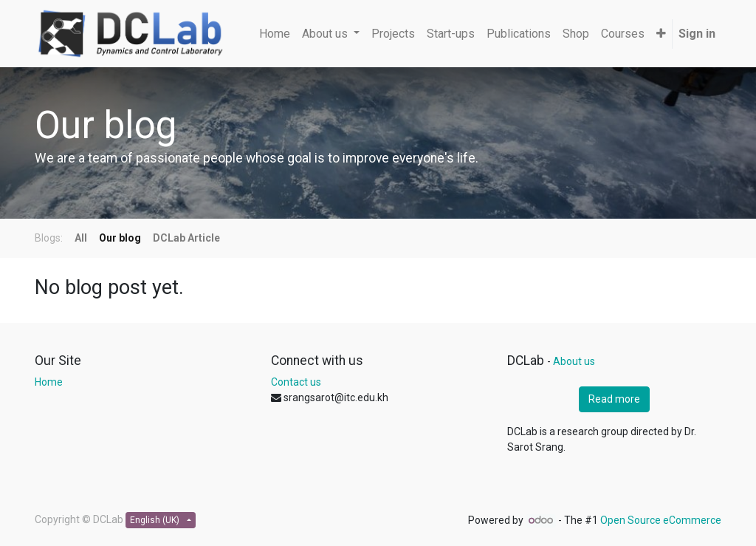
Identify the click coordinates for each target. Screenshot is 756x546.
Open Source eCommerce (661, 520)
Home (49, 382)
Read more (614, 399)
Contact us (296, 382)
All (81, 238)
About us (574, 361)
